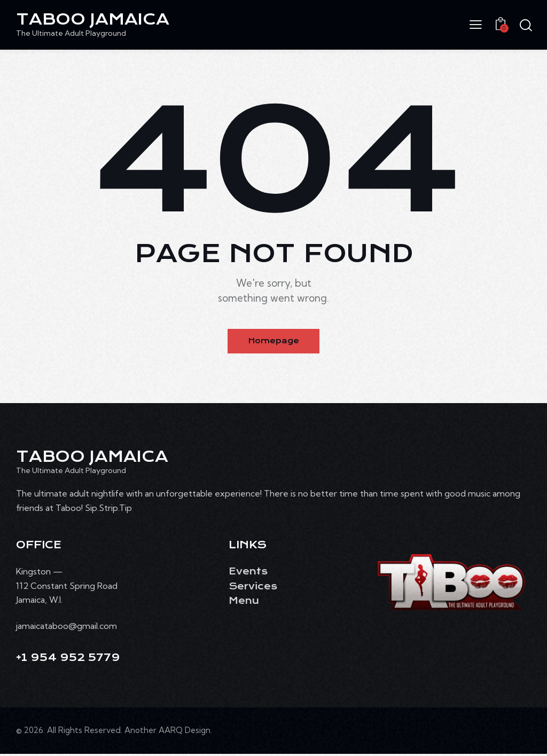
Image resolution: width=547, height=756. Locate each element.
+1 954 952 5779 (68, 660)
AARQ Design (185, 732)
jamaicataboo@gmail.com (67, 627)
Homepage (274, 342)
